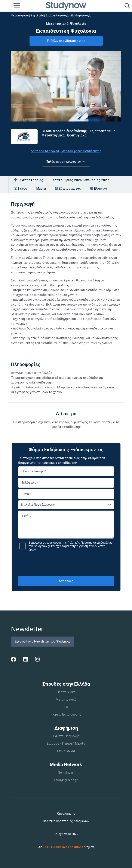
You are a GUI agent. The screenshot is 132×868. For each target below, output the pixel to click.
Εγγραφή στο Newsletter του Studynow (43, 641)
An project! (66, 847)
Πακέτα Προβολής (66, 736)
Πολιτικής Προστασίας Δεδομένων (90, 543)
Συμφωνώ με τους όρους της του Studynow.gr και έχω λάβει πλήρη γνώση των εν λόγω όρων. (70, 546)
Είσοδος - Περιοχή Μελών (66, 744)
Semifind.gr (66, 773)
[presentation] (66, 564)
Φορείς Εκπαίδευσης (66, 714)
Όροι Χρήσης (66, 814)
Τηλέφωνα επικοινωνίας (66, 162)
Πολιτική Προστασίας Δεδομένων (66, 821)
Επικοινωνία (66, 751)
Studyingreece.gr (66, 780)
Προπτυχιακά (66, 692)
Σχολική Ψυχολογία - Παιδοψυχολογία (68, 16)
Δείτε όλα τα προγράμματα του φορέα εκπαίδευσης (66, 151)
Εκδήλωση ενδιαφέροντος (66, 41)
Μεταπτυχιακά (20, 16)
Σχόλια (66, 525)
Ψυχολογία (37, 16)
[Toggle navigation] (17, 6)
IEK (66, 707)
